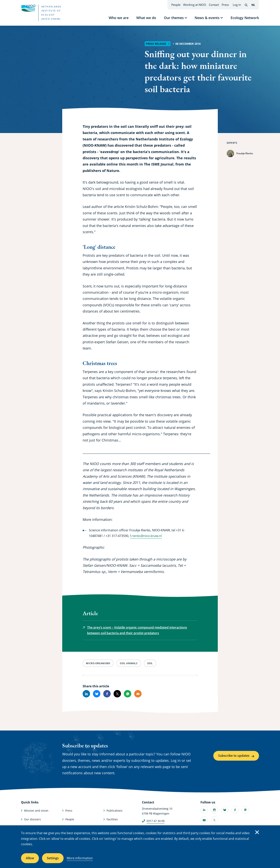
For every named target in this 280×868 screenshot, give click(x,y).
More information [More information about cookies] (80, 858)
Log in (237, 5)
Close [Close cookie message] (257, 832)
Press (225, 5)
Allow (30, 858)
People (176, 5)
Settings (53, 858)
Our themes (174, 18)
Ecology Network (245, 18)
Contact (214, 5)
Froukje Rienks (245, 153)
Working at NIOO (195, 5)
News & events (207, 18)
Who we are (119, 18)
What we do (146, 18)
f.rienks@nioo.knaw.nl (146, 536)
